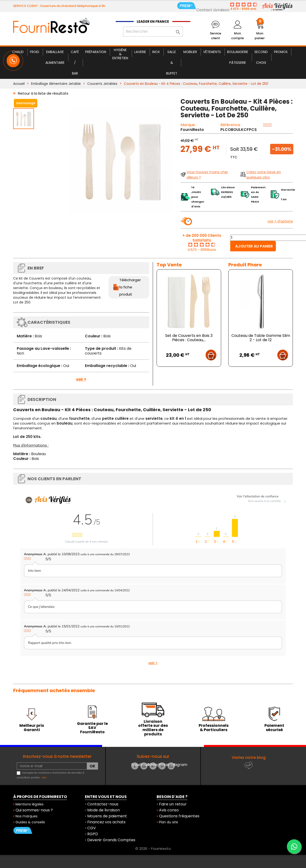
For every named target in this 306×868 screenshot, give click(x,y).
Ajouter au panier (254, 246)
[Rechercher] (153, 32)
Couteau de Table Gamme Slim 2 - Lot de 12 (261, 338)
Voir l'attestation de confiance (258, 496)
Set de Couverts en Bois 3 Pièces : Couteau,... (189, 338)
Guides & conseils (30, 822)
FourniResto (192, 130)
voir (44, 778)
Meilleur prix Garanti (32, 728)
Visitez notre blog (249, 757)
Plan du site (169, 822)
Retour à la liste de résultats (43, 93)
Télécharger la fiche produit (130, 287)
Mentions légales (30, 804)
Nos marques (27, 816)
